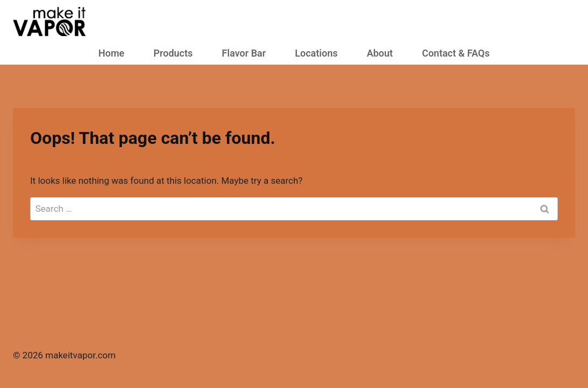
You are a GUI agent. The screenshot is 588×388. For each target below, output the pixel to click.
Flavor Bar (244, 53)
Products (173, 53)
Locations (316, 53)
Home (111, 53)
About (379, 53)
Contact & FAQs (456, 53)
